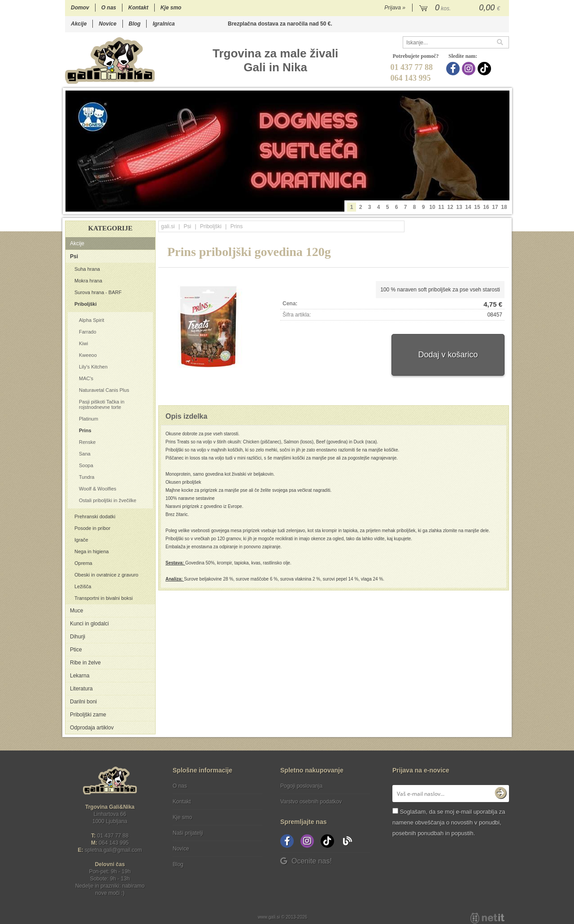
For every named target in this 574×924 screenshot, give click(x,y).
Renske (87, 442)
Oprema (83, 563)
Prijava (395, 8)
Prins (85, 430)
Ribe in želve (85, 663)
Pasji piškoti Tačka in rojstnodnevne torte (102, 404)
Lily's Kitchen (93, 367)
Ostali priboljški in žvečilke (108, 500)
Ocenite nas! (306, 861)
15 (477, 207)
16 (486, 207)
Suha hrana (87, 269)
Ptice (76, 650)
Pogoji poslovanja (301, 786)
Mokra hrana (88, 281)
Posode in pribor (92, 528)
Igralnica (163, 24)
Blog (135, 24)
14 (468, 207)
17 (495, 207)
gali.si (168, 226)
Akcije (79, 24)
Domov (80, 8)
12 (450, 207)
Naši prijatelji (188, 833)
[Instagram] (470, 69)
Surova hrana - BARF (98, 292)
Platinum (89, 419)
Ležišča (83, 586)
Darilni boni (83, 702)
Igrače (81, 540)
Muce (76, 611)
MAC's (86, 378)
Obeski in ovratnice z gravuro (106, 575)
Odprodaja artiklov (92, 728)
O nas (109, 8)
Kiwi (83, 343)
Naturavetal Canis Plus (104, 390)
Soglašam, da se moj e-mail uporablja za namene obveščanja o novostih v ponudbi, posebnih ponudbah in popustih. (449, 822)
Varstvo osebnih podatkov (311, 802)
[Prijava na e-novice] (500, 794)
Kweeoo (88, 355)
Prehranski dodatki (95, 516)
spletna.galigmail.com (113, 850)
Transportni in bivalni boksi (104, 598)
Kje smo (171, 8)
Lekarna (80, 676)
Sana (85, 454)
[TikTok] (485, 69)
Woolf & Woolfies (98, 489)
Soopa (86, 465)
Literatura (81, 689)
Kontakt (138, 8)
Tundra (87, 477)
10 (432, 207)
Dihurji (78, 637)
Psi (74, 256)
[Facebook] (454, 69)
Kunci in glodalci (89, 624)
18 (504, 207)
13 (459, 207)
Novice (107, 24)
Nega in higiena (91, 551)
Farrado (88, 332)
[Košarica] (461, 8)
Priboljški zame (88, 715)
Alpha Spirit (91, 320)
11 (441, 207)
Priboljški (86, 304)
